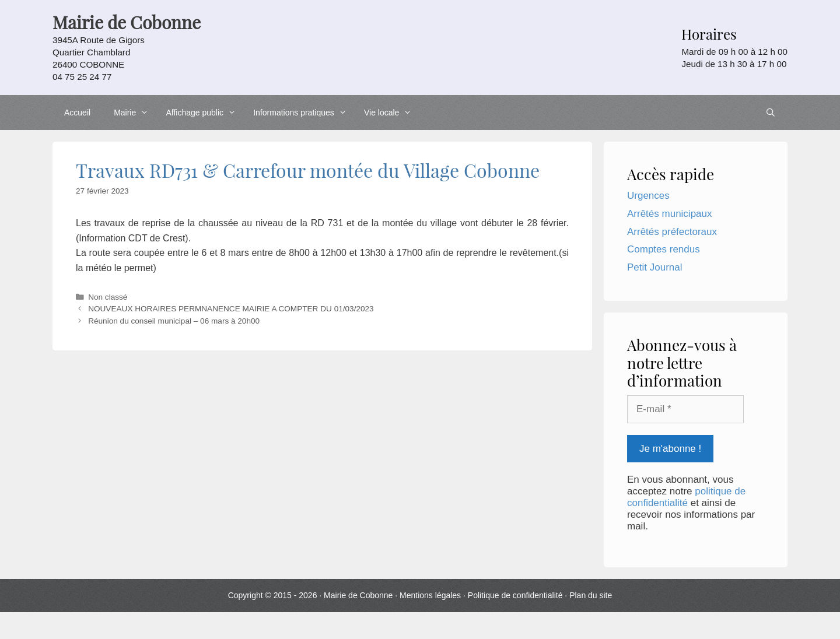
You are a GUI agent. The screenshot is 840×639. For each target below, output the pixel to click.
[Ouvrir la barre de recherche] (771, 113)
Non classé (108, 297)
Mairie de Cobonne (358, 595)
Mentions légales (430, 595)
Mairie (134, 113)
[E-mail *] (685, 409)
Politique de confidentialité (515, 595)
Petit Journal (655, 267)
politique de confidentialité (686, 497)
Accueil (77, 113)
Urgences (648, 196)
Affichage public (204, 113)
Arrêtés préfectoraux (672, 232)
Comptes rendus (664, 249)
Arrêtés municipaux (670, 214)
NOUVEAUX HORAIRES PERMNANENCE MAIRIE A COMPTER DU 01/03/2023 (231, 309)
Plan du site (591, 595)
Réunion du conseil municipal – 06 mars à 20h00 (174, 321)
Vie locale (391, 113)
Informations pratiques (303, 113)
